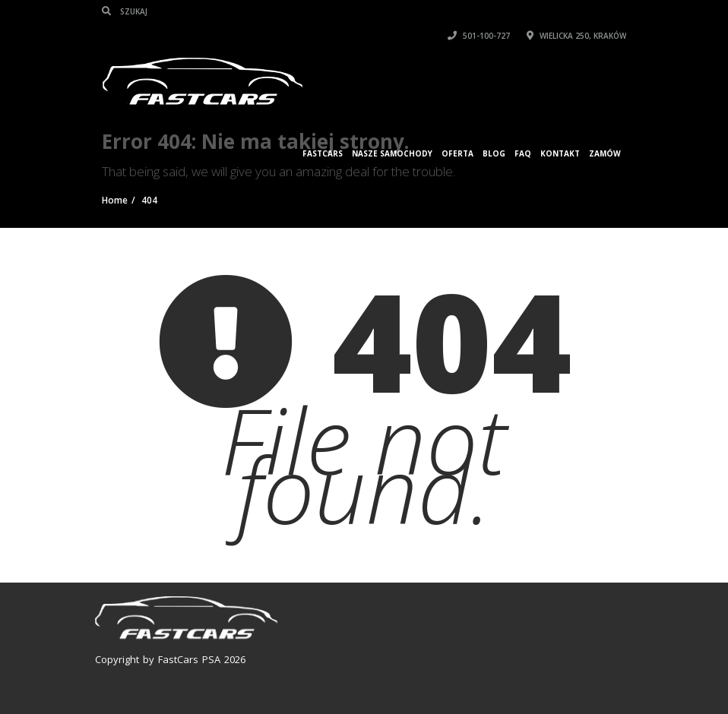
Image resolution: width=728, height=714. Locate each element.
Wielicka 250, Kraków (576, 36)
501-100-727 (479, 36)
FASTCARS (323, 153)
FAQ (523, 153)
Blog (494, 153)
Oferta (457, 153)
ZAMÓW (605, 153)
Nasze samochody (392, 153)
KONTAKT (560, 153)
